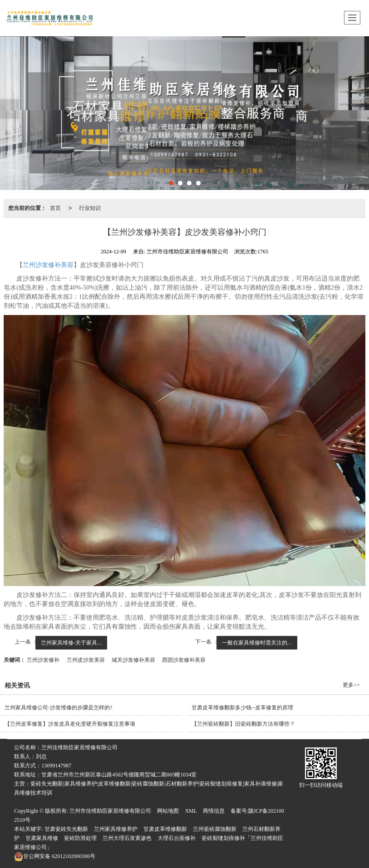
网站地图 (168, 811)
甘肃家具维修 (42, 838)
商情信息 (214, 811)
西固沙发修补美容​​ (184, 660)
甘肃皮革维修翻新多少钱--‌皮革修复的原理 (242, 708)
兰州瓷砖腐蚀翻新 (215, 829)
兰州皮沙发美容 (86, 660)
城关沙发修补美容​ (133, 660)
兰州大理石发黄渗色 (127, 838)
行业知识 (90, 208)
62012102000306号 (55, 856)
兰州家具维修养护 (116, 829)
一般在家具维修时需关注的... (257, 643)
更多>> (351, 685)
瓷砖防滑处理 (80, 838)
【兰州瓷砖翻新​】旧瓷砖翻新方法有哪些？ (243, 724)
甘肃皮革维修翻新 (165, 829)
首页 (55, 208)
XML (191, 811)
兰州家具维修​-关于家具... (71, 643)
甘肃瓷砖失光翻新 (66, 829)
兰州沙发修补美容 (48, 265)
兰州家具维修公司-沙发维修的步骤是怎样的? (58, 708)
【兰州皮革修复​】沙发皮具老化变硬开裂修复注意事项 (70, 724)
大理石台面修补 (177, 838)
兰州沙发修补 (43, 660)
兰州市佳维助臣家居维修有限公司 (110, 811)
